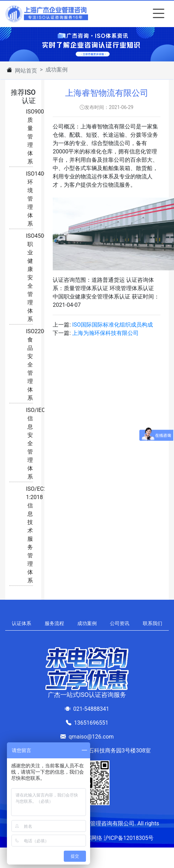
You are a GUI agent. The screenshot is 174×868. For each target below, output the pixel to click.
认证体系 (21, 623)
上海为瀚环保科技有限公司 (105, 333)
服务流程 (54, 623)
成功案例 (87, 623)
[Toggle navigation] (157, 14)
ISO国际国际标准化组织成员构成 (112, 325)
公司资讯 (120, 623)
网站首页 (26, 71)
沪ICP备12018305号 (129, 838)
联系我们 (153, 623)
